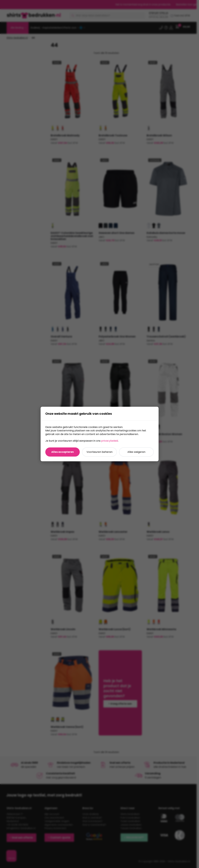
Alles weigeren (136, 452)
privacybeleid (110, 441)
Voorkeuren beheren (99, 452)
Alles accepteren (63, 452)
